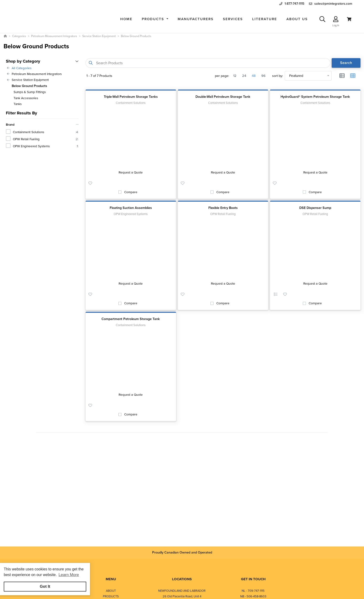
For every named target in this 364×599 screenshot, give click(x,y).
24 (244, 76)
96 (263, 76)
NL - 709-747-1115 (253, 591)
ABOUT (111, 591)
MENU (111, 579)
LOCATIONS (182, 579)
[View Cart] (349, 19)
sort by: (278, 76)
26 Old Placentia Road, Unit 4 (182, 596)
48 (254, 76)
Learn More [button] (69, 575)
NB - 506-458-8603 (253, 596)
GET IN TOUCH (253, 579)
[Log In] (336, 19)
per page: (222, 76)
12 (235, 76)
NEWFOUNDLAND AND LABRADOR (182, 591)
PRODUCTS (111, 596)
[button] (155, 19)
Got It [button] (45, 586)
